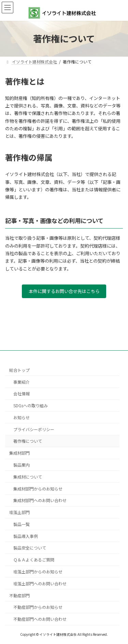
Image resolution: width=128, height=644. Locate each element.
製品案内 (22, 465)
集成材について (28, 476)
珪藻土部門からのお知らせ (38, 572)
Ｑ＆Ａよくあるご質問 (34, 560)
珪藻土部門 (19, 512)
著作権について (28, 441)
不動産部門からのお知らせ (38, 607)
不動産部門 (19, 595)
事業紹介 (22, 382)
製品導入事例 (26, 536)
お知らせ (22, 417)
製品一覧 (22, 524)
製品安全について (30, 548)
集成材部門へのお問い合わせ (40, 500)
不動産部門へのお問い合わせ (40, 619)
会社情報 (22, 393)
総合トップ (19, 370)
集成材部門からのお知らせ (38, 488)
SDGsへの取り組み (31, 405)
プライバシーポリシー (34, 429)
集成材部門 (19, 453)
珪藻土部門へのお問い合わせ (40, 583)
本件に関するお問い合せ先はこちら (64, 291)
